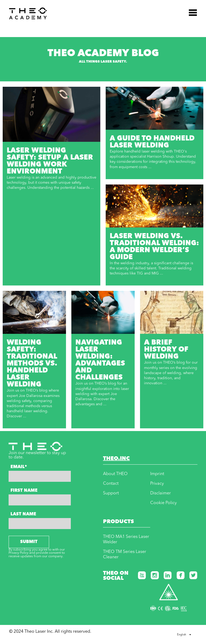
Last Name (23, 514)
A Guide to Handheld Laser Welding (152, 142)
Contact (111, 484)
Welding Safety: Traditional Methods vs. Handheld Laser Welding (32, 364)
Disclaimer (161, 493)
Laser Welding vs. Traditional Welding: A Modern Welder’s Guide (154, 247)
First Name (24, 491)
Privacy (157, 484)
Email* (19, 467)
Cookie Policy (163, 503)
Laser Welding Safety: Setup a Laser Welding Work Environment (50, 161)
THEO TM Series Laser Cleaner (125, 555)
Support (111, 493)
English (184, 635)
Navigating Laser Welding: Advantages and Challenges (100, 360)
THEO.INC (116, 459)
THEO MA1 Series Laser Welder (126, 540)
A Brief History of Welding (166, 350)
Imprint (157, 474)
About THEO (115, 474)
